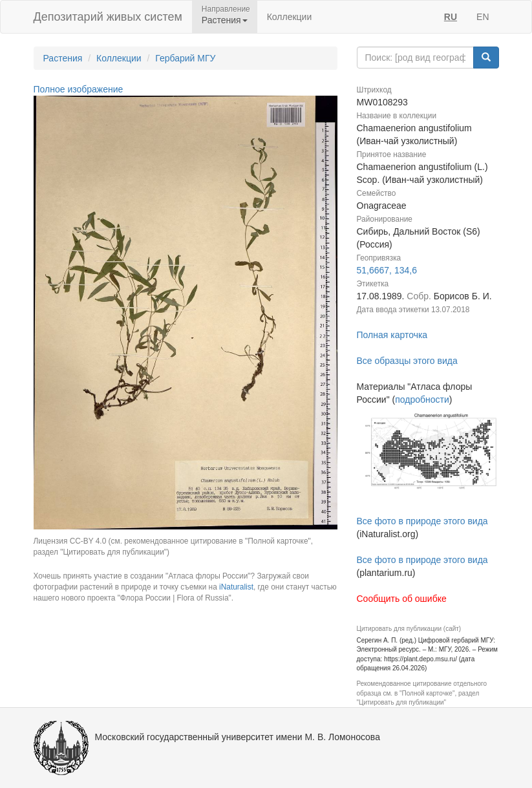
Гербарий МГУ (185, 58)
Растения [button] (225, 20)
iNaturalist (236, 587)
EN (483, 17)
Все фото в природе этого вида (422, 521)
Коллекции (290, 17)
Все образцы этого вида (407, 361)
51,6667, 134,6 (387, 270)
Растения (63, 58)
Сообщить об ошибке (402, 599)
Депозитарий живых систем (108, 17)
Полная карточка (392, 335)
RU (451, 17)
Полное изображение (79, 89)
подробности (422, 399)
